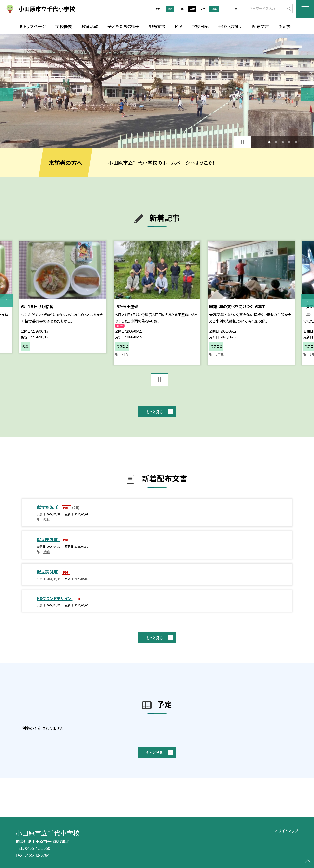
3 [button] (283, 142)
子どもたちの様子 (123, 26)
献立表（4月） (49, 572)
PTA (179, 26)
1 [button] (269, 142)
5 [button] (296, 142)
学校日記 (200, 26)
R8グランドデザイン (55, 598)
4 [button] (289, 142)
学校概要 (64, 26)
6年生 (220, 354)
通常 (170, 9)
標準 (214, 9)
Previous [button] (6, 94)
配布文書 (157, 26)
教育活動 (90, 26)
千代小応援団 (230, 26)
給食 (47, 519)
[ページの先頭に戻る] (308, 862)
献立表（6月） (49, 507)
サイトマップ (288, 831)
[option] (157, 91)
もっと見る (154, 412)
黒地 (192, 9)
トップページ (35, 26)
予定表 (284, 26)
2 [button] (276, 142)
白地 (181, 9)
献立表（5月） (49, 540)
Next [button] (308, 94)
